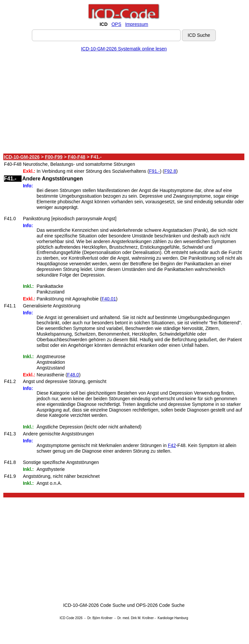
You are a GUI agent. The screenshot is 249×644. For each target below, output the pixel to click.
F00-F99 (54, 157)
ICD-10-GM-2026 (22, 157)
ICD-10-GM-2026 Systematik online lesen (124, 49)
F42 (172, 445)
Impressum (137, 24)
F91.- (155, 171)
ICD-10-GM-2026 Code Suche (94, 605)
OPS (117, 24)
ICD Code (67, 618)
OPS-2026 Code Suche (160, 605)
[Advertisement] (124, 104)
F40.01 (109, 299)
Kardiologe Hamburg (173, 618)
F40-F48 (77, 157)
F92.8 (170, 171)
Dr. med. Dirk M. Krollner (136, 618)
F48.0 (73, 375)
